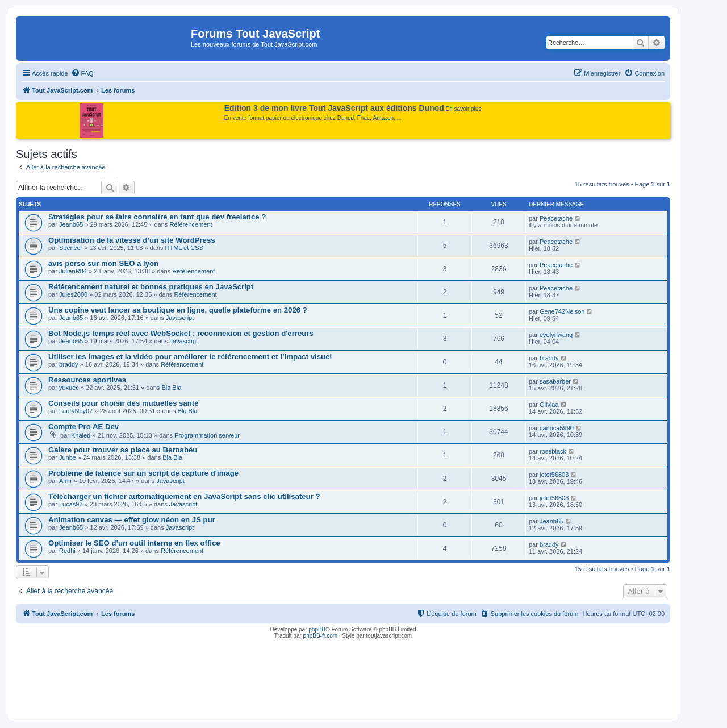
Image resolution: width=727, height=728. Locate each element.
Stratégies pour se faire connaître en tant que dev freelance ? (157, 217)
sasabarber (555, 381)
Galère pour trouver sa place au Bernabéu (123, 450)
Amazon (384, 118)
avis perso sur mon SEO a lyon (103, 263)
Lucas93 (71, 504)
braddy (69, 364)
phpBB (317, 629)
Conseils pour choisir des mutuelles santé (124, 403)
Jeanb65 (71, 224)
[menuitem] (82, 73)
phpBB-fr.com (321, 636)
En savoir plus (464, 109)
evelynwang (556, 335)
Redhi (67, 551)
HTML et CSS (184, 248)
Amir (66, 481)
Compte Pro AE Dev (83, 427)
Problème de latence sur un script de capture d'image (143, 473)
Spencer (71, 248)
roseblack (553, 451)
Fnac (363, 118)
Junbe (68, 457)
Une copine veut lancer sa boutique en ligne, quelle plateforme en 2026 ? (178, 310)
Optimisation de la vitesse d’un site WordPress (132, 240)
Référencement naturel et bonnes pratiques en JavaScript (151, 287)
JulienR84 (73, 271)
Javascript (180, 318)
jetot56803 (554, 475)
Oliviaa (549, 405)
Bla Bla (171, 388)
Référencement (191, 224)
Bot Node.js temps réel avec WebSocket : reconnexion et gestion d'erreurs (181, 333)
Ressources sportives (87, 380)
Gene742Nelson (562, 311)
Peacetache (556, 218)
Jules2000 (73, 294)
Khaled (81, 435)
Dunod (346, 118)
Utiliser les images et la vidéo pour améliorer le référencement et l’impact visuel (190, 357)
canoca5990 (557, 428)
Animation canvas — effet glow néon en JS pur (132, 520)
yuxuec (69, 388)
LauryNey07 (76, 411)
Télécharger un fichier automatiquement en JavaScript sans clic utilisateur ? (184, 496)
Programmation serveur (207, 435)
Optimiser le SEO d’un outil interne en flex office (134, 543)
